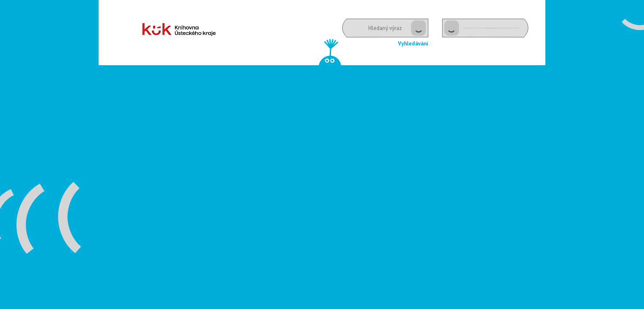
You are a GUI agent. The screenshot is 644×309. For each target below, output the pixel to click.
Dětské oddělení (179, 29)
